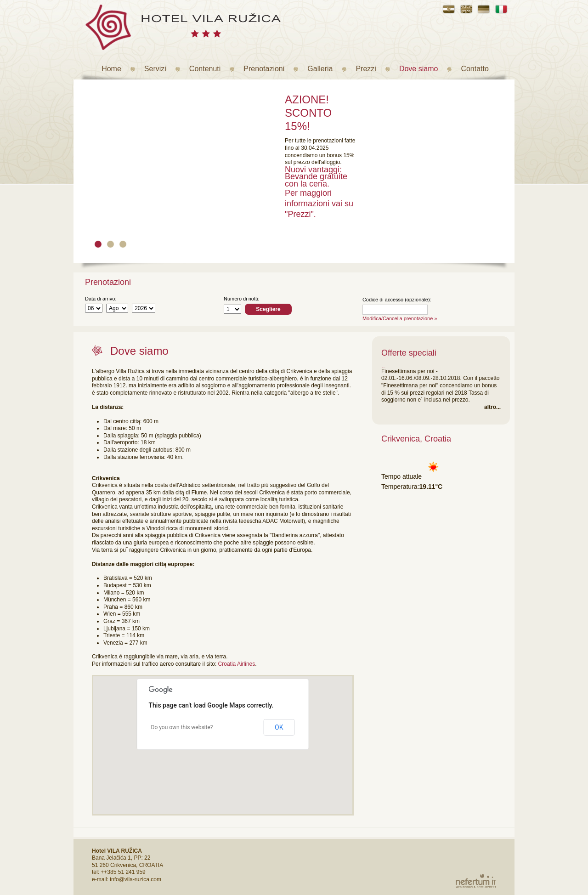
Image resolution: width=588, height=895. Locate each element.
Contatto (475, 69)
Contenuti (205, 69)
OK (279, 727)
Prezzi (366, 69)
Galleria (320, 69)
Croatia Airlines (237, 664)
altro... (492, 407)
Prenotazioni (264, 69)
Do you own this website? (182, 727)
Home (111, 69)
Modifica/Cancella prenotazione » (400, 318)
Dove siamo (418, 69)
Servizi (155, 69)
